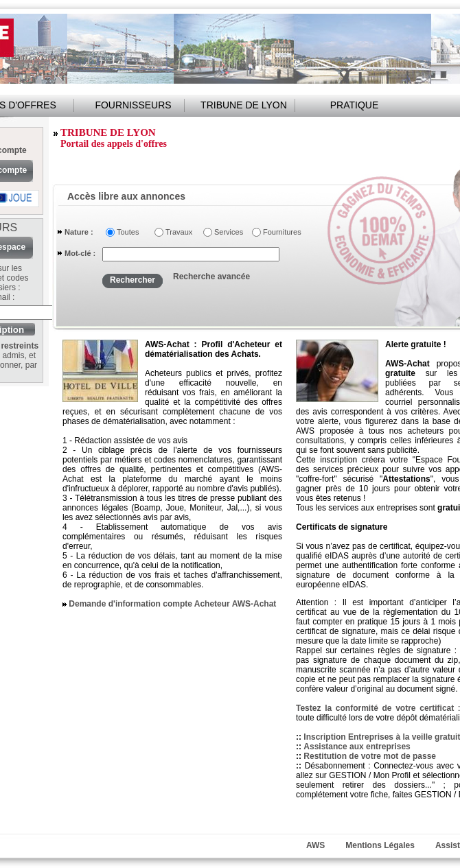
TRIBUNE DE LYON (244, 105)
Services (229, 232)
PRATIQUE (355, 105)
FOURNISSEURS (133, 105)
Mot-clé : (80, 253)
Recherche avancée (211, 277)
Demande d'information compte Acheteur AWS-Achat (172, 604)
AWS (315, 845)
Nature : (79, 232)
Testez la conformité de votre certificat (377, 708)
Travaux (179, 232)
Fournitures (280, 232)
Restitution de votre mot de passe (370, 756)
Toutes (128, 232)
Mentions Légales (380, 845)
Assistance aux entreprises (357, 747)
